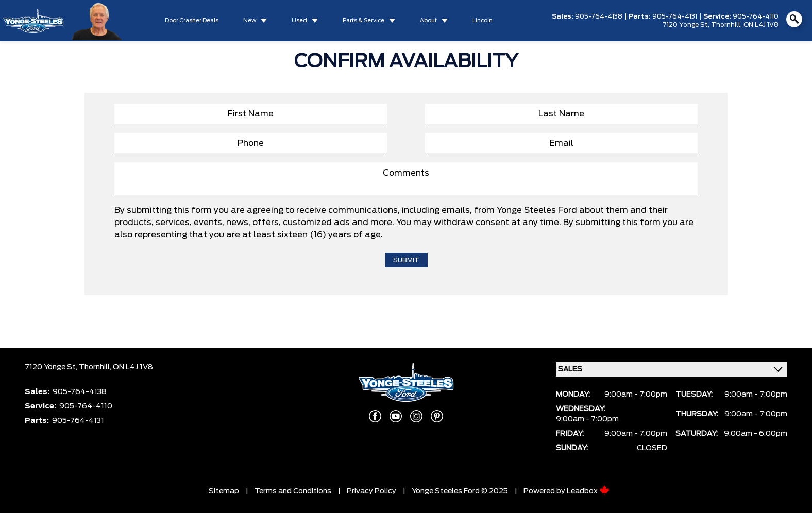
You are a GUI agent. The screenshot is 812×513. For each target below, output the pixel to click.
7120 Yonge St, (687, 25)
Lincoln (483, 21)
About (428, 21)
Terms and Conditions (293, 491)
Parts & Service (363, 21)
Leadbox (588, 491)
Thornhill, (727, 25)
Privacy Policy (371, 491)
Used (299, 21)
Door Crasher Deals (192, 21)
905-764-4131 (675, 16)
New (250, 21)
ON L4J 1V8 (761, 25)
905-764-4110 (756, 16)
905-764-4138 (599, 16)
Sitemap (224, 491)
